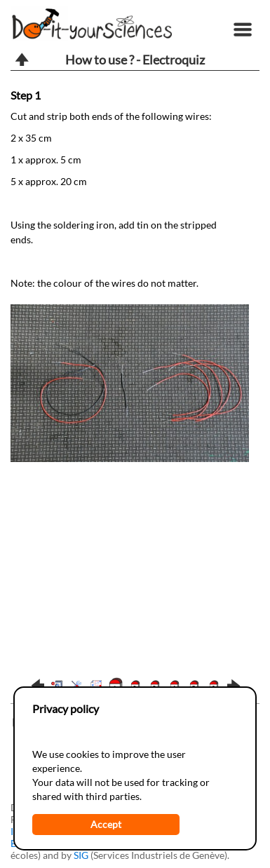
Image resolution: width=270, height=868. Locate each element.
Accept (106, 824)
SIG (81, 855)
